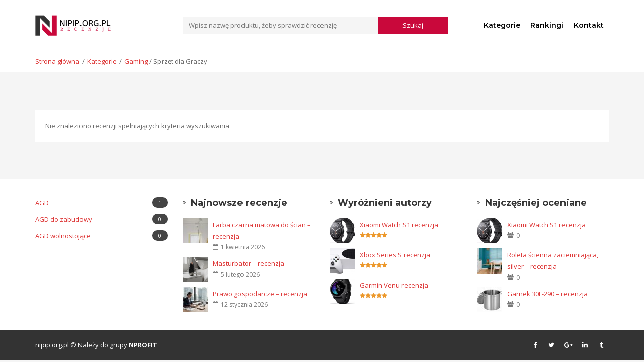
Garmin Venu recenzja (394, 285)
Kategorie (502, 25)
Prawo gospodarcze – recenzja (260, 294)
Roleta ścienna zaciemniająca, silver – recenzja (553, 261)
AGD (101, 202)
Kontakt (589, 25)
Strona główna (57, 61)
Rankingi (547, 25)
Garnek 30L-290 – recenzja (547, 294)
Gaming (136, 61)
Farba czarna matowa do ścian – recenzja (262, 231)
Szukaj (413, 25)
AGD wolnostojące (101, 236)
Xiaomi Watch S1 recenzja (399, 225)
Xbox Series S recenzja (395, 255)
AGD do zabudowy (101, 219)
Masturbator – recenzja (249, 263)
